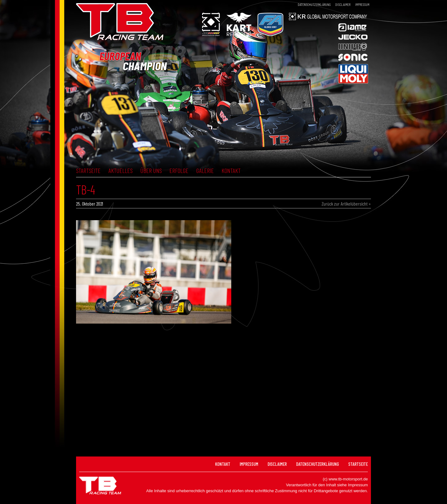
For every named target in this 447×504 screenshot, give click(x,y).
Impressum (362, 4)
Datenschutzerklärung (314, 4)
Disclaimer (343, 4)
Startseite (88, 170)
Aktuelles (120, 170)
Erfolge (179, 170)
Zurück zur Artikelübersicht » (346, 204)
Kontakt (231, 170)
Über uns (151, 170)
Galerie (205, 170)
